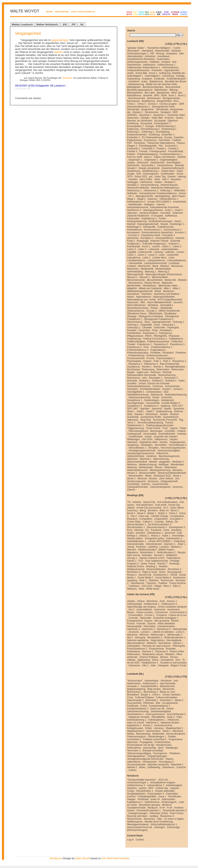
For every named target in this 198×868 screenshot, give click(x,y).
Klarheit (131, 224)
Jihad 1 (181, 544)
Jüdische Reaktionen (138, 216)
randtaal (154, 816)
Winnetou (178, 470)
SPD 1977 (178, 406)
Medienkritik (147, 269)
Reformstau (178, 369)
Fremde (143, 151)
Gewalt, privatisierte (149, 168)
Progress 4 (133, 564)
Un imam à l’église (174, 819)
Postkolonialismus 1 (162, 347)
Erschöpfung (163, 132)
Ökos (147, 322)
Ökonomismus (135, 322)
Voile (153, 665)
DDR (182, 104)
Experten (179, 137)
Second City (145, 575)
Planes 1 (132, 561)
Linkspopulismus (156, 260)
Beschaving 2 (151, 692)
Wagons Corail (178, 665)
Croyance (162, 615)
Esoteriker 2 (134, 137)
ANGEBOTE (129, 13)
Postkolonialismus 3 (138, 350)
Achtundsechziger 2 (138, 54)
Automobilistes (144, 610)
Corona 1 (149, 615)
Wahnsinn (132, 459)
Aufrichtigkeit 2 (153, 76)
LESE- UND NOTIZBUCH (83, 12)
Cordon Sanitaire (171, 695)
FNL (161, 146)
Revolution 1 (156, 378)
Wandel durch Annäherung (159, 822)
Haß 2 (165, 179)
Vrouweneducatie (136, 765)
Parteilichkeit (134, 333)
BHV (151, 788)
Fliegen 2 (132, 146)
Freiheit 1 (161, 149)
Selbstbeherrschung (138, 395)
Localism (164, 547)
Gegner (131, 163)
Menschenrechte (136, 280)
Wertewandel (146, 467)
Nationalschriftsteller (164, 297)
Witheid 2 (132, 767)
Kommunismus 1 (153, 230)
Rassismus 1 (179, 361)
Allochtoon (166, 681)
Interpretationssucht (138, 207)
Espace (148, 621)
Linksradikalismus (177, 260)
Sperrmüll (157, 409)
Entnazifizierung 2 (150, 129)
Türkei (183, 428)
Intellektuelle (135, 205)
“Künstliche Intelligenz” (159, 48)
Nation (131, 297)
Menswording (143, 734)
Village (158, 586)
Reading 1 (152, 566)
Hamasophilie (134, 626)
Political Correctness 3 (155, 339)
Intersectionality (135, 544)
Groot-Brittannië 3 (176, 714)
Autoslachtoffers (149, 686)
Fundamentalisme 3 (138, 709)
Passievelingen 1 (157, 737)
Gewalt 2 (132, 168)
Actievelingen (152, 681)
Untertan (182, 434)
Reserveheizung (167, 375)
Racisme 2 (148, 651)
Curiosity (159, 522)
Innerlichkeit (179, 202)
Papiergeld (173, 328)
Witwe (148, 476)
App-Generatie (168, 683)
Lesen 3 (152, 255)
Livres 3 (180, 632)
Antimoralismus (170, 68)
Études (175, 621)
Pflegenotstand (135, 336)
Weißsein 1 (178, 462)
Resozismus (134, 378)
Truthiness (134, 586)
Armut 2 (153, 73)
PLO (141, 561)
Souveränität (153, 403)
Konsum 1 (180, 232)
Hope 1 (166, 536)
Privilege (175, 561)
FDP (130, 143)
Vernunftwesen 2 (137, 448)
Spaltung (165, 406)
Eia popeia (160, 121)
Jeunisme (134, 632)
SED (166, 392)
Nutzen (154, 308)
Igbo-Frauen (179, 196)
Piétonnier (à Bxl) (159, 813)
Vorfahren (151, 456)
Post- (146, 347)
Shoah (156, 397)
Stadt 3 (150, 411)
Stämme (179, 411)
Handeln (133, 179)
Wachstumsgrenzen (169, 456)
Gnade (131, 174)
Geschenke (133, 165)
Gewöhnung (134, 171)
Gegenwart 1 (135, 160)
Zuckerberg (133, 484)
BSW (164, 95)
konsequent (133, 232)
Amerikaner (163, 56)
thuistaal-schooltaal (153, 751)
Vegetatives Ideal (148, 442)
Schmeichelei (172, 386)
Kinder (163, 218)
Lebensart (154, 249)
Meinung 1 (150, 272)
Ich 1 (131, 196)
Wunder (153, 479)
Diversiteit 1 (152, 700)
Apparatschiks (172, 70)
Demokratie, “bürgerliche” (141, 109)
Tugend (173, 428)
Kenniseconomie (163, 725)
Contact (140, 840)
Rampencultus (164, 745)
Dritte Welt (157, 118)
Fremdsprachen (158, 151)
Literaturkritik (135, 263)
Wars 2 (177, 586)
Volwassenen (150, 762)
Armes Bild (141, 73)
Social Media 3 (163, 578)
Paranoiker (144, 330)
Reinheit (167, 372)
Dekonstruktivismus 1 (139, 107)
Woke (142, 767)
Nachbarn (147, 294)
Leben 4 (142, 249)
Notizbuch (133, 776)
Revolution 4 (134, 572)
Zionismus (153, 481)
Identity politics (135, 538)
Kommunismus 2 (173, 230)
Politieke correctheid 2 (155, 739)
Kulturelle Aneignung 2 (154, 244)
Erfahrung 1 (133, 132)
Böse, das (177, 93)
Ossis (157, 325)
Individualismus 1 (169, 199)
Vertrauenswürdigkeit (168, 451)
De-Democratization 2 (160, 524)
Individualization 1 (137, 541)
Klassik (164, 224)
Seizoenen (149, 819)
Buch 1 (172, 95)
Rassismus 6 (151, 364)
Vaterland (132, 442)
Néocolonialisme (136, 643)
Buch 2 (182, 95)
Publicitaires (134, 651)
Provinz (150, 358)
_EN (64, 24)
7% (129, 502)
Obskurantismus (136, 311)
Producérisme (156, 649)
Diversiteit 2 (166, 700)
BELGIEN (135, 13)
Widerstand (171, 467)
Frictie (144, 706)
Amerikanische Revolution (141, 59)
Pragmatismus (158, 350)
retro (145, 378)
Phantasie (174, 336)
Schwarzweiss (154, 392)
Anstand (166, 62)
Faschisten (164, 140)
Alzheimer (150, 56)
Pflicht (148, 336)
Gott (139, 174)
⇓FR (176, 44)
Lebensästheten (170, 249)
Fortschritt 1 (171, 146)
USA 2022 (147, 586)
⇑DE (169, 498)
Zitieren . (132, 490)
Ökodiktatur (170, 314)
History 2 (156, 536)
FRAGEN (147, 13)
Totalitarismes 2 (150, 663)
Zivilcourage (173, 827)
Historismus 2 (151, 191)
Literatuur (159, 728)
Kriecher (180, 238)
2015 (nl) (163, 780)
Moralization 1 (148, 552)
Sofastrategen (152, 400)
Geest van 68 (157, 709)
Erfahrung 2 (148, 132)
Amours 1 (172, 601)
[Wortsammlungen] (137, 830)
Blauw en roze (167, 692)
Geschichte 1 (148, 165)
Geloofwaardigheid (161, 711)
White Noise (153, 589)
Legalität (132, 252)
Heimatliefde (158, 717)
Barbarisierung (136, 84)
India (179, 717)
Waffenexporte (135, 822)
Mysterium (169, 291)
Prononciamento (136, 358)
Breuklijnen (133, 695)
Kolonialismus (135, 230)
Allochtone (152, 601)
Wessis (158, 467)
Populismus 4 (134, 347)
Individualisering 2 (137, 720)
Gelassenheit (157, 163)
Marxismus (177, 266)
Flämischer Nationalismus (161, 143)
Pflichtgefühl (160, 336)
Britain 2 (162, 513)
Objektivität (166, 308)
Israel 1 (169, 210)
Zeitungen (159, 827)
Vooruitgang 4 (166, 762)
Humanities (178, 536)
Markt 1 (167, 731)
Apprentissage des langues (142, 607)
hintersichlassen (169, 185)
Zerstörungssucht (136, 481)
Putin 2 (167, 361)
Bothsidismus (134, 95)
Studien (164, 414)
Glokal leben (168, 171)
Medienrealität (163, 269)
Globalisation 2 (155, 533)
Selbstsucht (157, 395)
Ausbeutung (134, 79)
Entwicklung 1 (169, 129)
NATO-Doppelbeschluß (170, 300)
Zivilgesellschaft (169, 481)
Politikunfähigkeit (136, 342)
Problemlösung (137, 356)
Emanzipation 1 (162, 123)
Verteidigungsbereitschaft (142, 451)
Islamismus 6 (164, 629)
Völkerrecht (162, 453)
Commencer (161, 612)
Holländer (132, 193)
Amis (162, 601)
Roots (162, 572)
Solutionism (179, 578)
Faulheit (177, 140)
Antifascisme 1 (151, 604)
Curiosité (133, 618)
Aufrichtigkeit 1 (135, 76)
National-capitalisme (138, 640)
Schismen (158, 386)
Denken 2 (138, 112)
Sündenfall (133, 417)
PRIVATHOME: (62, 12)
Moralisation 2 (155, 638)
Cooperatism (161, 519)
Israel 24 (155, 799)
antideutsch (149, 65)
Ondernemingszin (137, 737)
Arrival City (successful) (149, 508)
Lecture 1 (146, 632)
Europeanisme (170, 703)
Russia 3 (132, 575)
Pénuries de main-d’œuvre (156, 646)
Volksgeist (163, 665)
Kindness (141, 547)
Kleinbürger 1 (177, 224)
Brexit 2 (131, 513)
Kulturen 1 (174, 244)
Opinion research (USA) (152, 558)
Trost (165, 428)
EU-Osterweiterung (152, 137)
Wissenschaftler (147, 473)
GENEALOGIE (184, 13)
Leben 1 (166, 246)
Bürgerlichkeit (164, 101)
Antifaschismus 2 (136, 785)
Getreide (179, 165)
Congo (131, 791)
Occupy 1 (132, 558)
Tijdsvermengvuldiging (139, 753)
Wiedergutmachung (160, 470)
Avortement (173, 610)
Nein (143, 302)
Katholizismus (152, 802)
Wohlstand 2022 (162, 476)
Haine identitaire (166, 624)
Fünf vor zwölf (135, 157)
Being (143, 510)
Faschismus (150, 140)
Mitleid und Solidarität (150, 288)
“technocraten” (135, 681)
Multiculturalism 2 (166, 552)
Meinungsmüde (135, 274)
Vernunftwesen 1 (178, 445)
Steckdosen (152, 414)
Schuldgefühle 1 (136, 392)
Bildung (174, 90)
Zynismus (178, 487)
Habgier (131, 799)
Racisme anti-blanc (137, 816)
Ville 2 (145, 665)
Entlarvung (133, 129)
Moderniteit (158, 734)
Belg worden (154, 689)
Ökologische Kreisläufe (151, 316)
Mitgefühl (132, 288)
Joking (131, 547)
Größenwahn (168, 174)
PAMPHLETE (166, 13)
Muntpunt (152, 808)
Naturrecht (133, 302)
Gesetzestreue (165, 165)
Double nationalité (165, 791)
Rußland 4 (171, 381)
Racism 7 (162, 564)
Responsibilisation (156, 569)
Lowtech (132, 266)
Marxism (132, 550)
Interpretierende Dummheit (164, 207)
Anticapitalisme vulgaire (163, 783)
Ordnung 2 (133, 325)
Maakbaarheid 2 (136, 731)
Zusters (133, 770)
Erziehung (154, 135)
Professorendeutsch (157, 356)
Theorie (169, 423)
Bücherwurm (154, 98)
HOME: (50, 12)
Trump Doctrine (177, 583)
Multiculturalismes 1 (175, 638)
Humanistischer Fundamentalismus (158, 193)
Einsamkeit (146, 123)
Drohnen (169, 118)
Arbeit (130, 73)
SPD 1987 (133, 409)
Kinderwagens (169, 802)
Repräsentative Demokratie (142, 375)
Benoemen (169, 689)
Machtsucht (144, 266)
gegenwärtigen (60, 40)
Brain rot (164, 510)
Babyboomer (156, 81)
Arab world (161, 505)
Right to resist (150, 572)
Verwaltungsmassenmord (141, 453)
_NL (82, 24)
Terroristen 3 (134, 751)
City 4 (134, 516)
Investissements (166, 626)
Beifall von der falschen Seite (162, 84)
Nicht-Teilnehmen (136, 305)
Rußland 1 (145, 381)
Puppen (147, 361)
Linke (171, 258)
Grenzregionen (151, 174)
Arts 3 (131, 610)
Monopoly (140, 638)
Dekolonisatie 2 (135, 700)
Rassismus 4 (135, 364)
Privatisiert (168, 353)
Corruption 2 (176, 519)
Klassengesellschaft (148, 224)
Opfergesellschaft (161, 322)
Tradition (163, 583)
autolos (143, 788)
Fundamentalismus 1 (171, 154)
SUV (178, 660)
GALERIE (159, 13)
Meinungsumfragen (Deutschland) (164, 274)
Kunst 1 (146, 246)
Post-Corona (177, 813)
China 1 (131, 104)
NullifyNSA (171, 555)
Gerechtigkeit (173, 163)
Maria (155, 266)
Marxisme (132, 635)
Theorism (151, 583)
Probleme (181, 353)
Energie (150, 126)
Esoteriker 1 (168, 135)
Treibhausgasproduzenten (160, 425)
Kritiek (148, 728)
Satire (182, 381)
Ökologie (132, 316)
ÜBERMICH (141, 13)
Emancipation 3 (156, 794)
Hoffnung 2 (166, 191)
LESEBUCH (152, 13)
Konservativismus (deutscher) (157, 232)
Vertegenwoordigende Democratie (145, 759)
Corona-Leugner (168, 104)
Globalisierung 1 (151, 171)
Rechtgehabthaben (175, 367)
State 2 (143, 580)
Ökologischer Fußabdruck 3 (159, 319)
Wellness (132, 465)
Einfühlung (133, 123)
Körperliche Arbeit (151, 235)
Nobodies (147, 555)
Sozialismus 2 (151, 406)
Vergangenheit (28, 33)
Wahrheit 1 (146, 459)
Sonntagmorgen (136, 403)
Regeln (131, 372)
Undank (181, 431)
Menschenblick (160, 277)
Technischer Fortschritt (165, 420)
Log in (130, 840)
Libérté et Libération (163, 632)
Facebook (156, 530)
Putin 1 (157, 361)
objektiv (58, 52)
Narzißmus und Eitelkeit (167, 294)
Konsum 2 (134, 235)
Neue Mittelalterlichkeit (159, 302)
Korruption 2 (147, 238)
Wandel (153, 462)
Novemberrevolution (138, 308)
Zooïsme (181, 767)
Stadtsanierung (164, 411)
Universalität (150, 434)
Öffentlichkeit (155, 314)
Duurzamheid (134, 703)
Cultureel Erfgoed (144, 697)
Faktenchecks (135, 140)
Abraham (176, 51)
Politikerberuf (176, 339)
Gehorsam (143, 163)
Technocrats (167, 580)
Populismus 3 (177, 344)
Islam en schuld (135, 723)
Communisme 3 (178, 612)
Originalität (146, 325)
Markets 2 (176, 547)
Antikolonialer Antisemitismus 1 (144, 68)
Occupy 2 (152, 311)
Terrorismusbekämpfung (150, 423)
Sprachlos (179, 409)
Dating (169, 522)
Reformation (163, 369)
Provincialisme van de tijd (141, 745)
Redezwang (148, 369)
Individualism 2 (174, 538)
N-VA (162, 808)
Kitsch (178, 221)
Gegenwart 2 (151, 160)
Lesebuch (60, 86)
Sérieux (164, 657)
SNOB (174, 575)
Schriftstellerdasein (150, 389)
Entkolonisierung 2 (166, 126)
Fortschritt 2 (133, 149)
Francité (141, 624)
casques (175, 788)
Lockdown (174, 263)
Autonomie (160, 610)
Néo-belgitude (174, 640)
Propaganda (146, 742)
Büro (176, 101)
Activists (137, 502)
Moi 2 (130, 638)
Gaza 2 (148, 157)
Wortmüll (142, 479)
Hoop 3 (171, 717)
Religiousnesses (136, 569)
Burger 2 (146, 695)
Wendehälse (177, 465)
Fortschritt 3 (148, 149)
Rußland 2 (158, 381)
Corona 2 (153, 104)
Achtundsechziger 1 (138, 783)
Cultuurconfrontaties (166, 697)
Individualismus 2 (136, 202)
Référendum (134, 654)
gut (151, 177)
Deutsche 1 (145, 115)
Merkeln (182, 280)
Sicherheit (167, 397)
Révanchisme (134, 819)
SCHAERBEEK (175, 13)
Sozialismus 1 (135, 406)
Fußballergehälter (147, 796)
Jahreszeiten (168, 799)
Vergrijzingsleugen (157, 756)
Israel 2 (179, 210)
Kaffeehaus (171, 216)
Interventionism (154, 544)
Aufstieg (180, 76)
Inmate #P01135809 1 (160, 541)
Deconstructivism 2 (157, 527)
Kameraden (133, 218)
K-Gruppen (157, 216)
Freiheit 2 (173, 149)
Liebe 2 (146, 258)
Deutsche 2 (160, 115)
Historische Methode (138, 188)
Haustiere (176, 179)
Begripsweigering (136, 689)
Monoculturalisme (176, 734)
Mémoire (144, 635)
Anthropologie (135, 604)
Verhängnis (147, 445)
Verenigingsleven (136, 756)
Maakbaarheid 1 (174, 728)
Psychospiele (134, 361)
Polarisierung (134, 339)
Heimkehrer (146, 182)
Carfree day (162, 788)
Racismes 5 (162, 651)
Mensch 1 (132, 277)
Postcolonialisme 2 (137, 649)
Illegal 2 (141, 199)
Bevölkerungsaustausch (140, 90)
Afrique (141, 601)
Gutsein (172, 177)
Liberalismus (134, 258)
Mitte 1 (167, 288)
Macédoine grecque (149, 805)
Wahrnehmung (161, 459)
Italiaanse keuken (170, 723)
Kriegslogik (143, 241)
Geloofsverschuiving (138, 711)
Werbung (132, 467)
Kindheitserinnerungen (160, 221)
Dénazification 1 (145, 791)
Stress (155, 660)
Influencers (173, 720)
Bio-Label (150, 93)
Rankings (174, 564)
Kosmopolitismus (165, 238)
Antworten (157, 70)
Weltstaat (164, 465)
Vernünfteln (161, 445)
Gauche (151, 624)
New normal (134, 555)
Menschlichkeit (155, 280)
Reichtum (156, 372)
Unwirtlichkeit (136, 437)
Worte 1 (177, 476)
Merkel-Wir (170, 280)
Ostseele (147, 328)
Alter (182, 54)
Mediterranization (147, 550)
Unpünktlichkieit (167, 434)
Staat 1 (131, 411)
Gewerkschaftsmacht (173, 168)
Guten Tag (160, 177)
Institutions (179, 541)
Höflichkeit (179, 191)
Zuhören (146, 484)
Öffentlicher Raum (137, 314)
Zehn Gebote (166, 479)
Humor (182, 193)
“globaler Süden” (136, 48)
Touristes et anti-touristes (173, 663)
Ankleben (154, 62)
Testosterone (137, 583)
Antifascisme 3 (169, 604)
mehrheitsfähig (135, 272)
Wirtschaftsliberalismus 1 (164, 824)
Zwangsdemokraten (138, 487)
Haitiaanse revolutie (139, 717)
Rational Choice (136, 566)
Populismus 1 (145, 344)
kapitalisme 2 (134, 725)
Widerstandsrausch (137, 470)
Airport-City (149, 502)
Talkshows (133, 420)
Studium (174, 414)
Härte (157, 179)
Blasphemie (163, 93)
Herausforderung (149, 185)
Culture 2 (148, 522)
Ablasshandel (162, 51)
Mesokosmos (136, 283)
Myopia (182, 552)
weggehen (165, 462)
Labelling (153, 547)
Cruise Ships (134, 522)
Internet (161, 205)
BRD (157, 95)
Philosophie (67, 78)
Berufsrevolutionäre (153, 87)
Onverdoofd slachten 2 (175, 810)
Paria (155, 330)
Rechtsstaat (133, 369)
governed (170, 533)
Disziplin (145, 118)
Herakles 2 (133, 185)
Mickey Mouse (152, 283)
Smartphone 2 (161, 575)
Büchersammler (137, 98)
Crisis (130, 697)
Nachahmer (133, 294)
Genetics (140, 533)
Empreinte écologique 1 (166, 618)
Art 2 (166, 508)
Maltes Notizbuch (47, 24)
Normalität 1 (167, 305)
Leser (162, 255)
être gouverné (162, 621)
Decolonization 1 (136, 527)
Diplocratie (146, 618)
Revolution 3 (171, 378)
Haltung (182, 177)
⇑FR (183, 677)
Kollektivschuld (165, 227)
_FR (73, 24)
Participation (134, 646)
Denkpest (166, 112)
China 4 (141, 104)
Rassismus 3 (167, 816)
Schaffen (132, 383)
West (141, 589)
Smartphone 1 (135, 400)
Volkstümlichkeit (136, 456)
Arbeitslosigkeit (174, 785)
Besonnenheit (173, 87)
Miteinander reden (168, 286)
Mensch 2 (145, 277)
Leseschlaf (172, 255)
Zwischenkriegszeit (160, 487)
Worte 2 (131, 479)
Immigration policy (155, 538)
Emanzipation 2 (135, 126)
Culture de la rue (178, 615)
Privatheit (155, 353)
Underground (134, 434)
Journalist (165, 213)
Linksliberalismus (136, 260)
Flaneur (181, 143)
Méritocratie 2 (175, 635)
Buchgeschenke (171, 98)
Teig (181, 420)
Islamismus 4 (134, 210)
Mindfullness (150, 286)
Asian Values (177, 508)
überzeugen (156, 431)
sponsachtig (149, 748)
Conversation (136, 615)
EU (147, 530)
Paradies (132, 330)
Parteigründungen (138, 813)
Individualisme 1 (157, 720)
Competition (146, 519)
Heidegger (133, 182)
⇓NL (183, 44)
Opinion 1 (178, 643)
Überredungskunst (138, 431)
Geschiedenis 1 (135, 714)
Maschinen (133, 269)
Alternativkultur (135, 56)
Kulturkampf (134, 246)
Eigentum (173, 121)
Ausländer (159, 79)
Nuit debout (165, 643)
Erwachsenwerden (137, 135)
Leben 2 (177, 246)
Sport (161, 748)
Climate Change (160, 516)
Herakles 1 (170, 182)
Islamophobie (180, 629)
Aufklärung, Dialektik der (172, 73)
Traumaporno (160, 753)
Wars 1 (167, 586)
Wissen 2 (132, 473)
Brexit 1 (175, 510)
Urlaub (148, 437)
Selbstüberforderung (176, 395)
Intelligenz (149, 205)
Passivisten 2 (150, 333)
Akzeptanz (172, 54)
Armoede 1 (133, 686)
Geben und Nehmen (164, 157)
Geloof (170, 709)
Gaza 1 (162, 796)
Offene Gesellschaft (169, 311)
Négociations (158, 640)
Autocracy (132, 510)
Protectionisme (162, 742)
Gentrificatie (174, 796)
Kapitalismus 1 (149, 218)
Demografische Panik (163, 107)
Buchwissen (134, 101)
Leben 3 (131, 249)
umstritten (170, 431)
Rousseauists (174, 572)
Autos (144, 81)
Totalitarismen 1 (136, 425)
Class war (144, 516)
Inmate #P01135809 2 (159, 202)
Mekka (131, 734)
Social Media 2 (146, 578)
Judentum (178, 213)
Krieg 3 (131, 241)
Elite (158, 703)
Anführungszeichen (137, 62)
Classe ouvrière (144, 612)
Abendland (147, 51)
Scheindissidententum (139, 386)
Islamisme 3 (148, 629)
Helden (158, 182)
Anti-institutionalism (167, 502)
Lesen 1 (131, 255)
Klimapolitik (149, 227)
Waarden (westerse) (158, 765)
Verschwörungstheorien (173, 448)
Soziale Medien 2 (171, 403)
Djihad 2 (179, 700)
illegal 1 (131, 199)
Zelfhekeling (154, 767)
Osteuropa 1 (168, 325)
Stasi (130, 414)
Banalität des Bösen (176, 81)
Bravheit (148, 95)
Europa (168, 137)
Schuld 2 (178, 389)
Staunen (139, 414)
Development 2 (177, 527)
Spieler (168, 409)
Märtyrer (165, 266)
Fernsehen (140, 143)
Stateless (154, 580)
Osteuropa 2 (134, 328)
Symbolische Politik (151, 417)
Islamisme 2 (134, 629)
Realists (163, 566)
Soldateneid (167, 400)
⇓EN (169, 44)
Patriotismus (165, 333)
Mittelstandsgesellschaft (140, 291)
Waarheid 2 (177, 765)
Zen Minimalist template (115, 858)
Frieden (131, 154)
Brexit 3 (141, 513)
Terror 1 (131, 423)
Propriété (171, 649)
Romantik (132, 381)
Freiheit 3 (132, 151)
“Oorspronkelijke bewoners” (142, 780)
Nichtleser (153, 305)
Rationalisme (134, 748)
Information (150, 626)
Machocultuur (153, 731)
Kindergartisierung (137, 221)
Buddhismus (148, 101)
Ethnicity (139, 530)
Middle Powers (166, 550)
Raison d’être (177, 651)
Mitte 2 (176, 288)
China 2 (173, 513)
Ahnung (160, 54)
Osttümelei (159, 328)
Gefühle (181, 157)
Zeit (177, 479)
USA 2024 (147, 439)
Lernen (180, 252)
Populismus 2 (161, 344)
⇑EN (176, 597)
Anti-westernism (145, 505)
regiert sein (143, 372)
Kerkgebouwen (135, 728)
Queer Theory (148, 564)
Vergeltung (133, 445)
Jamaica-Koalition (149, 213)
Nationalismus (144, 297)
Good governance (155, 714)
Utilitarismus (161, 439)
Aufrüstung (168, 76)
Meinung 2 (164, 272)
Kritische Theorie (159, 241)
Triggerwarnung (136, 428)
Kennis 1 (148, 725)
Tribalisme (175, 753)
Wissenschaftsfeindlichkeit (172, 473)
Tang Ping (145, 420)
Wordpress (56, 858)
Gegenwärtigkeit (169, 160)
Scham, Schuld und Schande (154, 383)
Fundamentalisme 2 (159, 706)
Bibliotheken (161, 90)
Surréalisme (167, 660)
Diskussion (133, 118)
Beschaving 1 (134, 692)
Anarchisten (163, 59)
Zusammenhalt (160, 484)
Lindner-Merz (160, 258)
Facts (166, 530)
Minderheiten (134, 286)
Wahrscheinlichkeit (137, 462)
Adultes (131, 601)
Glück (180, 171)
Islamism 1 (170, 544)
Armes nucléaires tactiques (172, 607)
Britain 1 (152, 513)
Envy (130, 530)
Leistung (158, 252)
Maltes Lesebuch (22, 24)
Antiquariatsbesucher (138, 70)
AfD (152, 54)
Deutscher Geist (176, 115)
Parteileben (166, 330)
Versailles (153, 448)
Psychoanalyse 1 (166, 358)
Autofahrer (134, 81)
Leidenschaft (145, 252)
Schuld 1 (167, 389)
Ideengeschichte (144, 196)
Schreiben (133, 389)
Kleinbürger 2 (134, 227)
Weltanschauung (148, 465)
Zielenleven (168, 767)
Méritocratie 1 (158, 635)
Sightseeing (144, 660)
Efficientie (148, 703)
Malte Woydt (82, 858)
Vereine (164, 442)
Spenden (145, 409)
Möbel (158, 291)
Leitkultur (170, 252)
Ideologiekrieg (163, 196)
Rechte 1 (147, 367)
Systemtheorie (171, 417)
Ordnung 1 (178, 322)
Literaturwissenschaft (155, 263)
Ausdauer (147, 79)
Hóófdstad (143, 799)
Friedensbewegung (148, 154)
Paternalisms (174, 558)
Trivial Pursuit (153, 428)
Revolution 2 (175, 569)
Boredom (153, 510)
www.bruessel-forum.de (140, 827)
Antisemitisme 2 (156, 785)
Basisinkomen (167, 686)
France (131, 624)
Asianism (132, 788)
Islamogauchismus (153, 210)
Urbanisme (134, 665)
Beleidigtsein (134, 87)
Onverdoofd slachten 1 (149, 810)
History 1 (144, 536)
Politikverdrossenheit (158, 342)
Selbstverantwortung (139, 397)
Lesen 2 (142, 255)
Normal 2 (159, 555)
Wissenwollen (136, 476)
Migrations (133, 552)
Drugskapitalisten (136, 794)
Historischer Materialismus (165, 188)
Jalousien (132, 213)
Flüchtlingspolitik (148, 146)
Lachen (156, 246)
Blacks (131, 612)
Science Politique (149, 657)
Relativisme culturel (153, 654)
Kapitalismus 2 (135, 802)
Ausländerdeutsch (176, 79)
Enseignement (135, 621)
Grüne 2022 (141, 177)
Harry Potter (146, 179)
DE (52, 86)
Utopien (174, 439)
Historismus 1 (134, 191)
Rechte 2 (158, 367)
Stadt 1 (141, 411)
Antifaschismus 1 (166, 65)
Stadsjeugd (171, 748)
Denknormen (152, 112)
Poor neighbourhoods (157, 561)
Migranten (167, 283)
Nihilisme (152, 643)
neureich (178, 302)
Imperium (152, 199)
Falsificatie (133, 706)
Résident (170, 654)
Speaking (132, 580)
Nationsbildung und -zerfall (141, 300)
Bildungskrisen (135, 93)
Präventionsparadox (138, 353)
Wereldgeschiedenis (138, 824)
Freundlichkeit (176, 151)
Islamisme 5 (152, 723)
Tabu (159, 819)
